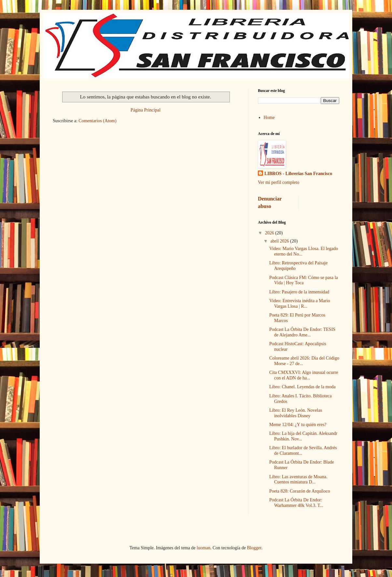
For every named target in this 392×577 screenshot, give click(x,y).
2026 (270, 233)
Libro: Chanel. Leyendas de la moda (302, 387)
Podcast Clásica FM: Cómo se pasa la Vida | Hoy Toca (304, 280)
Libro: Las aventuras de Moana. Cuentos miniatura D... (298, 480)
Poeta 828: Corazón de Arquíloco (300, 491)
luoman (203, 548)
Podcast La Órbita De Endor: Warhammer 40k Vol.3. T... (296, 503)
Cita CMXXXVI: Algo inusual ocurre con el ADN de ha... (304, 375)
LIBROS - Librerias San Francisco (298, 174)
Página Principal (146, 110)
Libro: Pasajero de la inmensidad (299, 292)
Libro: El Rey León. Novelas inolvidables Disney (296, 413)
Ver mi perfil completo (279, 182)
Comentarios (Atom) (97, 121)
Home (269, 118)
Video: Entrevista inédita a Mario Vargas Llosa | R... (300, 303)
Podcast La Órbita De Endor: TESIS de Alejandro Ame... (302, 332)
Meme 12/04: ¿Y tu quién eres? (298, 425)
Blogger (254, 548)
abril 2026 (280, 241)
